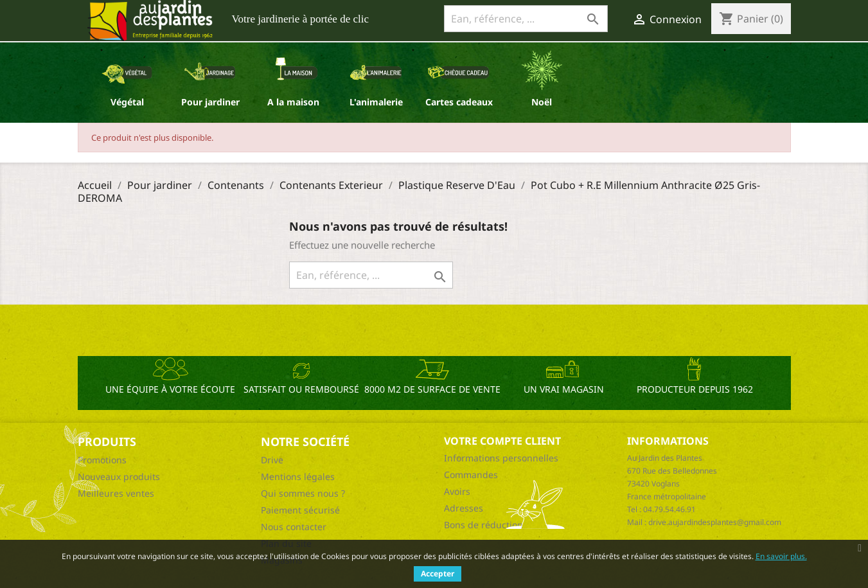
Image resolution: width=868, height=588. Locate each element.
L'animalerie (376, 102)
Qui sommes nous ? (303, 493)
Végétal (127, 102)
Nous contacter (294, 527)
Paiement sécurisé (300, 510)
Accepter (438, 574)
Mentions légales (298, 477)
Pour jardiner (210, 102)
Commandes (471, 475)
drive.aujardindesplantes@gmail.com (715, 522)
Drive (272, 460)
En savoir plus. (781, 556)
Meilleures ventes (116, 493)
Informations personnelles (501, 458)
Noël (542, 102)
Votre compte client (502, 441)
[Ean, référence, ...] (526, 19)
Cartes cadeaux (459, 102)
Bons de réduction (483, 525)
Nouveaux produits (119, 477)
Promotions (102, 460)
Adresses (464, 508)
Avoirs (457, 491)
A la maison (293, 102)
